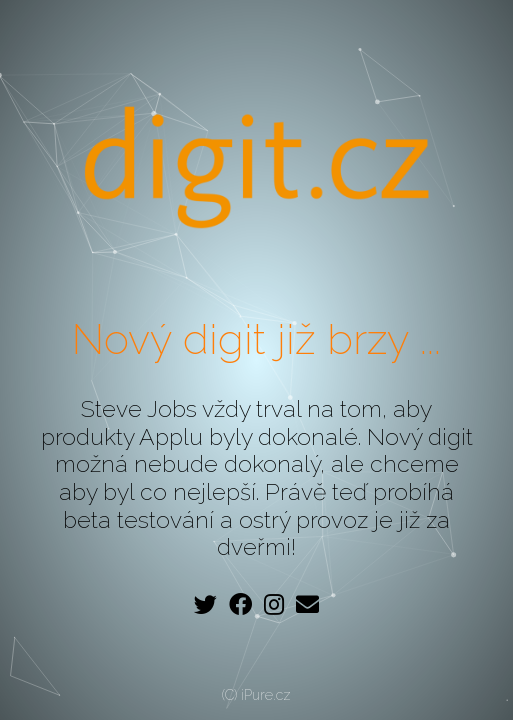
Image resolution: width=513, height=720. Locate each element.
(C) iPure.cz (256, 695)
